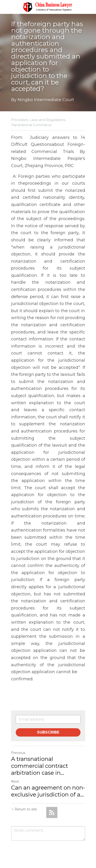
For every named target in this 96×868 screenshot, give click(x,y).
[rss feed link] (52, 812)
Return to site (24, 809)
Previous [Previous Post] (18, 753)
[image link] (48, 7)
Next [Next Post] (15, 781)
